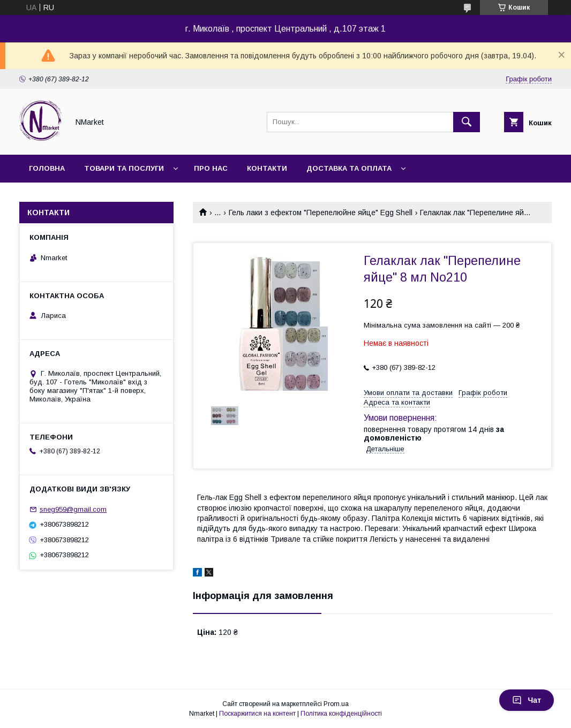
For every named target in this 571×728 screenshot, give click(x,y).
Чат (527, 700)
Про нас (211, 168)
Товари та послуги (124, 168)
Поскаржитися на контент (257, 714)
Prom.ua (336, 704)
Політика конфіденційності (341, 714)
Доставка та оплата (349, 168)
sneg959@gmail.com (73, 509)
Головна (47, 168)
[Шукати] (467, 122)
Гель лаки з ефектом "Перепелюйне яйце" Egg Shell (321, 213)
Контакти (267, 168)
